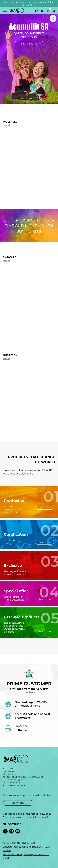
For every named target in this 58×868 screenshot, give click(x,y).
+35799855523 (10, 785)
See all (6, 125)
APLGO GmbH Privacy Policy (20, 843)
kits (37, 231)
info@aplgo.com (24, 785)
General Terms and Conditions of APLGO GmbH (26, 849)
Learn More (18, 803)
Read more (29, 44)
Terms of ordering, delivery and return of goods (26, 856)
